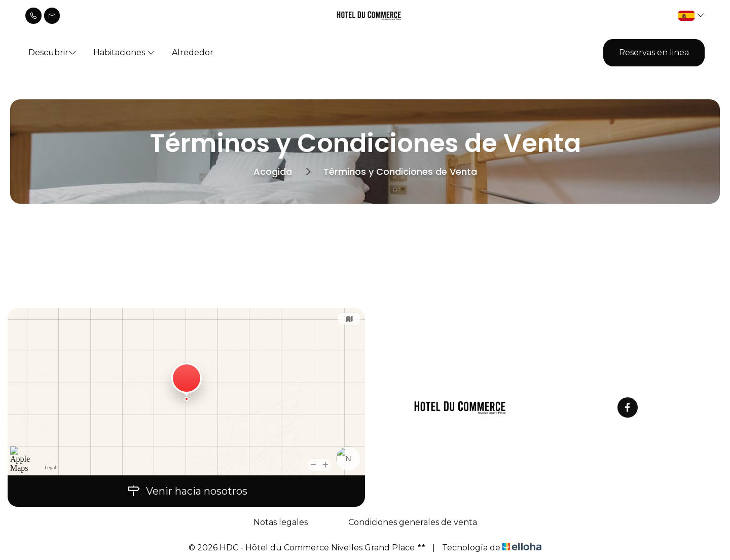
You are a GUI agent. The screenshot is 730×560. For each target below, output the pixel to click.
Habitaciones (124, 52)
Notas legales (281, 522)
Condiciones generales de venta (413, 522)
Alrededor (193, 52)
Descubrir (52, 52)
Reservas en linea (654, 52)
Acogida (273, 172)
